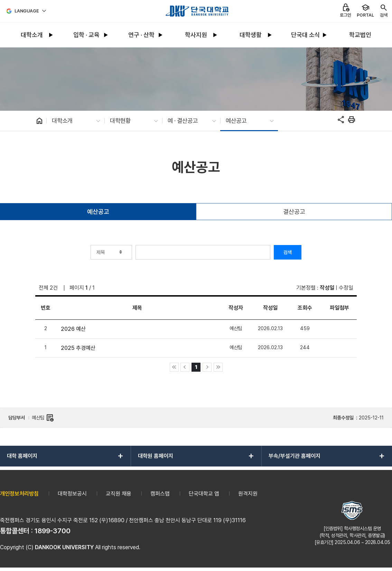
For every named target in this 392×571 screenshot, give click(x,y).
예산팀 (43, 418)
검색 (288, 252)
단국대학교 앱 (204, 494)
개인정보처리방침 (19, 494)
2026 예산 (73, 329)
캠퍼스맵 (160, 494)
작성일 (327, 288)
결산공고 (294, 212)
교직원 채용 (119, 494)
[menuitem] (32, 35)
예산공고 (98, 212)
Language (27, 11)
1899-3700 (53, 531)
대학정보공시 (72, 494)
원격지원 (248, 494)
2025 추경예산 (78, 348)
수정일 (346, 288)
